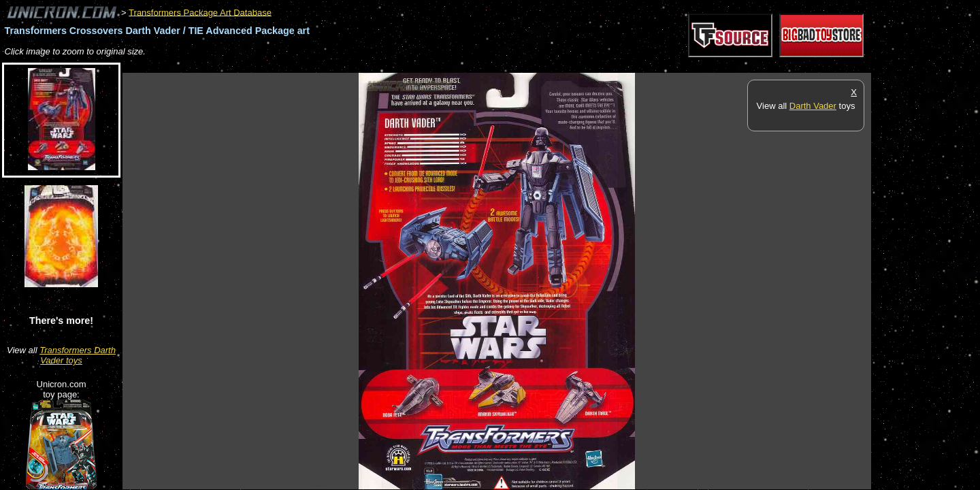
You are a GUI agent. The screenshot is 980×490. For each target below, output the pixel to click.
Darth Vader (813, 106)
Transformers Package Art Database (200, 12)
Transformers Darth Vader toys (78, 355)
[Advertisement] (370, 66)
